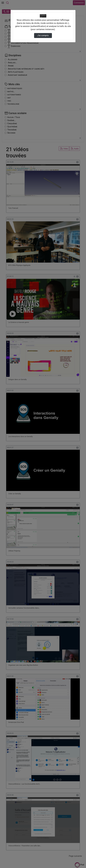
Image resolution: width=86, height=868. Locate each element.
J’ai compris (43, 35)
